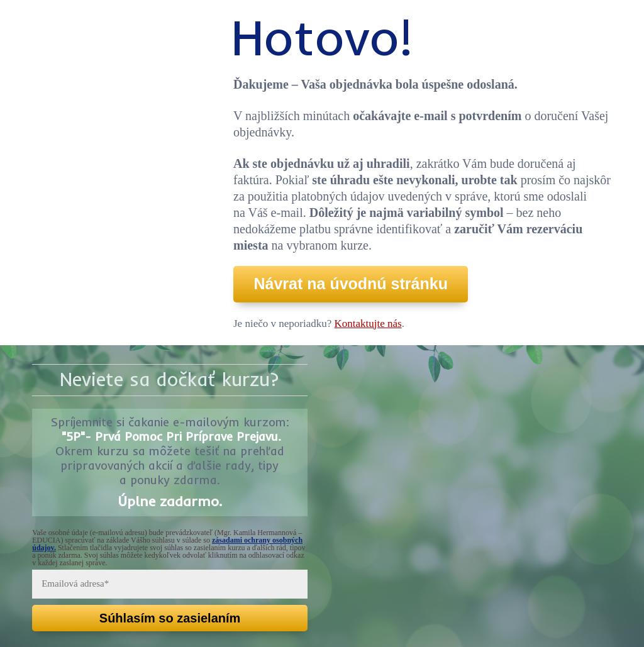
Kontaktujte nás (368, 323)
